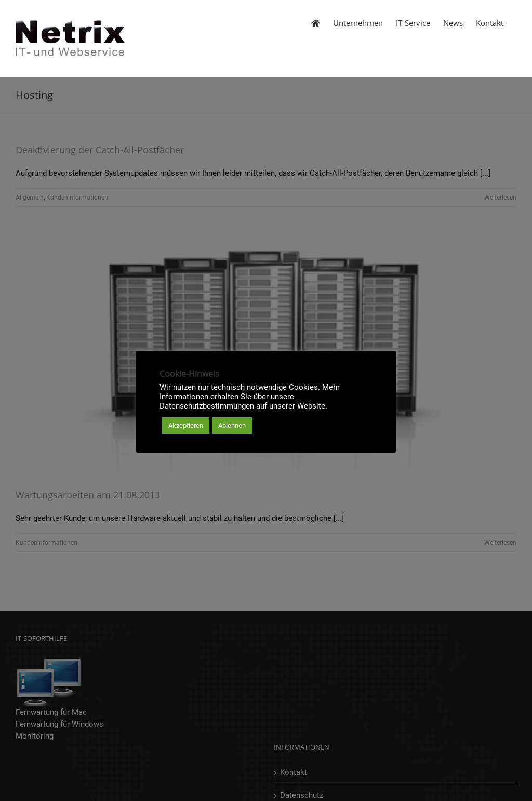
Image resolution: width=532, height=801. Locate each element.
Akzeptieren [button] (186, 425)
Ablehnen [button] (232, 425)
